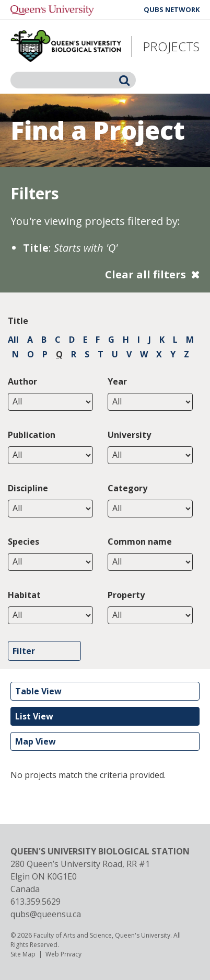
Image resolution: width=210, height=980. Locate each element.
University (129, 435)
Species (24, 542)
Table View (38, 691)
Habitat (24, 595)
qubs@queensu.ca (46, 914)
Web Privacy (63, 954)
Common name (140, 542)
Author (22, 381)
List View (34, 716)
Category (127, 488)
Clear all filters (145, 274)
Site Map (23, 954)
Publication (32, 435)
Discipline (28, 488)
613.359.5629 (36, 902)
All (13, 340)
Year (117, 381)
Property (126, 595)
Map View (36, 741)
